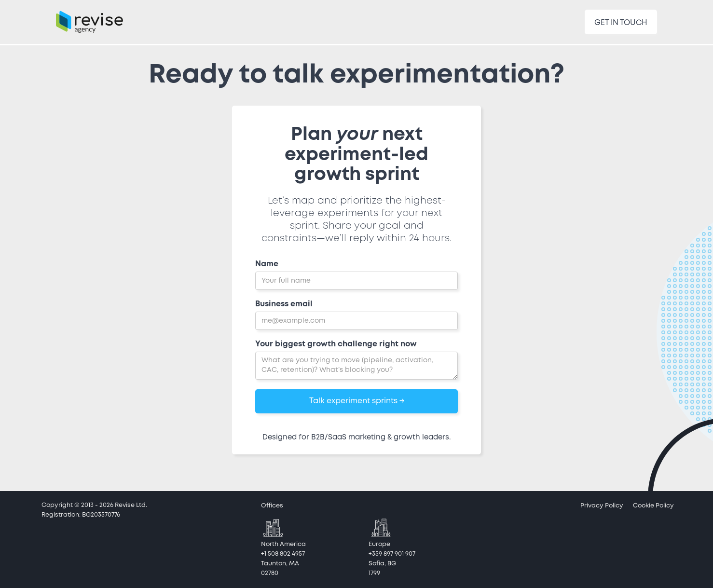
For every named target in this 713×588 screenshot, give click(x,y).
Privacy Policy (602, 506)
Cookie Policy (653, 506)
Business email (284, 304)
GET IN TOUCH (621, 23)
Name (267, 264)
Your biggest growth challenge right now (336, 344)
